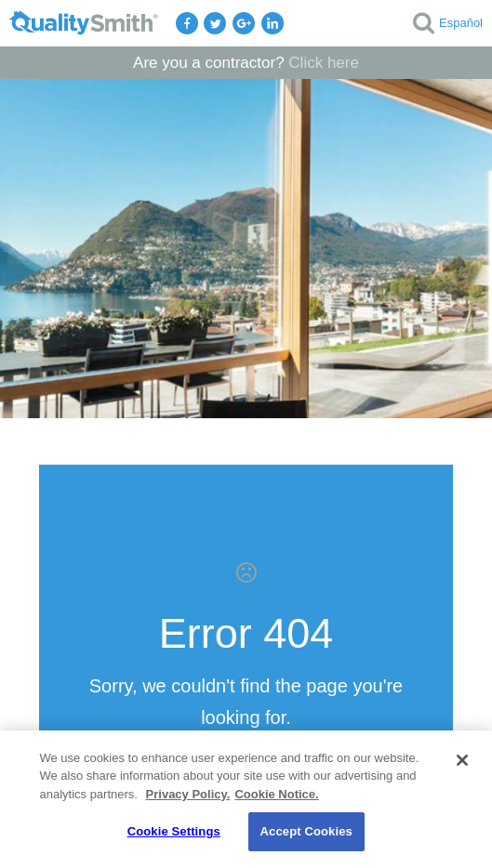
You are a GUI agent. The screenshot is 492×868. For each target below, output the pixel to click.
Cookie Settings (174, 831)
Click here (324, 63)
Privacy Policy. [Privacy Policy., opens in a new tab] (188, 794)
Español (461, 23)
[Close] (462, 760)
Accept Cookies (306, 831)
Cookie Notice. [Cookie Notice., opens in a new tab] (276, 794)
